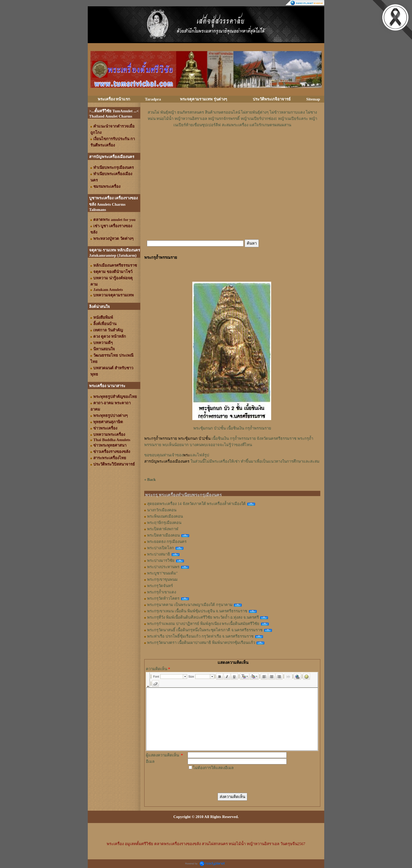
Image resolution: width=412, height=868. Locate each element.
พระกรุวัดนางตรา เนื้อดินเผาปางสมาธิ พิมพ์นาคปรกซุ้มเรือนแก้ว (201, 643)
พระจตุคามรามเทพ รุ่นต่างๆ (204, 99)
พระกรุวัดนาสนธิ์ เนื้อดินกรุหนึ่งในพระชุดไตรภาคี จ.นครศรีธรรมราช (205, 630)
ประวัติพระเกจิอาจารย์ (272, 99)
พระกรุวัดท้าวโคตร (163, 598)
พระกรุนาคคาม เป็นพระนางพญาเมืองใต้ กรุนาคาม (190, 605)
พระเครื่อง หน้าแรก (114, 99)
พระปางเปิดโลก (161, 548)
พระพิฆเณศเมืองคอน (165, 516)
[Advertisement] (232, 144)
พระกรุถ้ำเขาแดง (162, 592)
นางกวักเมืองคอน (162, 510)
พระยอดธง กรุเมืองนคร (167, 542)
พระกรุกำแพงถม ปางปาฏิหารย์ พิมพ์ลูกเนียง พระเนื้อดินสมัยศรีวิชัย (203, 624)
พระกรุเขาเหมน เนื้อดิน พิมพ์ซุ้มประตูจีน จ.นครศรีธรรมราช (197, 611)
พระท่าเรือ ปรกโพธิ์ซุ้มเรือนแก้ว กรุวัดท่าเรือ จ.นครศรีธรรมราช (200, 636)
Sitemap (313, 99)
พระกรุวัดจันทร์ (160, 586)
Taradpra (153, 99)
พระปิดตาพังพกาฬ (163, 529)
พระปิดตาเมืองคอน (163, 535)
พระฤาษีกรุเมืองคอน (164, 523)
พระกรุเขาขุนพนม (162, 579)
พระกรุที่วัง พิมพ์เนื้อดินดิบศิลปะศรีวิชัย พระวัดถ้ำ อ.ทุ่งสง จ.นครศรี (203, 617)
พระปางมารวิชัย (161, 561)
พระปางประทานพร (163, 567)
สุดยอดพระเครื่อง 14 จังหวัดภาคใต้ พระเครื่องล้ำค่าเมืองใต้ (196, 504)
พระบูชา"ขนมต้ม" (162, 573)
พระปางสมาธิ (159, 554)
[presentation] (228, 781)
